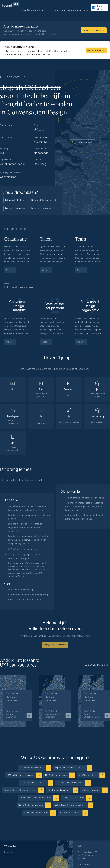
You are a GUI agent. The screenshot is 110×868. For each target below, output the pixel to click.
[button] (35, 10)
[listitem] (55, 698)
